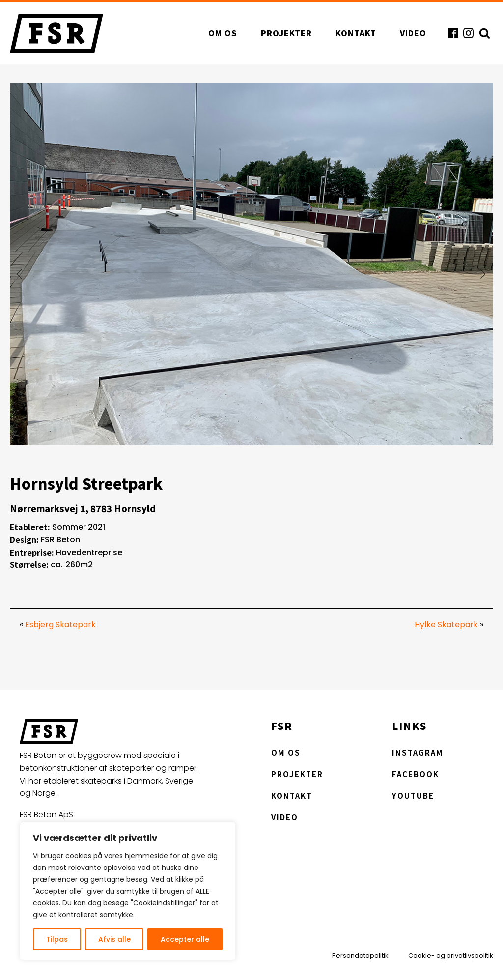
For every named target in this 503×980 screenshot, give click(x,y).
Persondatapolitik (360, 956)
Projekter (286, 33)
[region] (128, 891)
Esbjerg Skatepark (60, 625)
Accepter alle (185, 939)
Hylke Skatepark (446, 625)
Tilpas (57, 939)
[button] (20, 274)
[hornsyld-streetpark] (251, 442)
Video (413, 33)
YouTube (413, 796)
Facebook (416, 774)
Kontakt (356, 33)
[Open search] (483, 33)
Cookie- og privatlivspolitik (451, 956)
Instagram (418, 752)
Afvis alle (114, 939)
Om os (223, 33)
